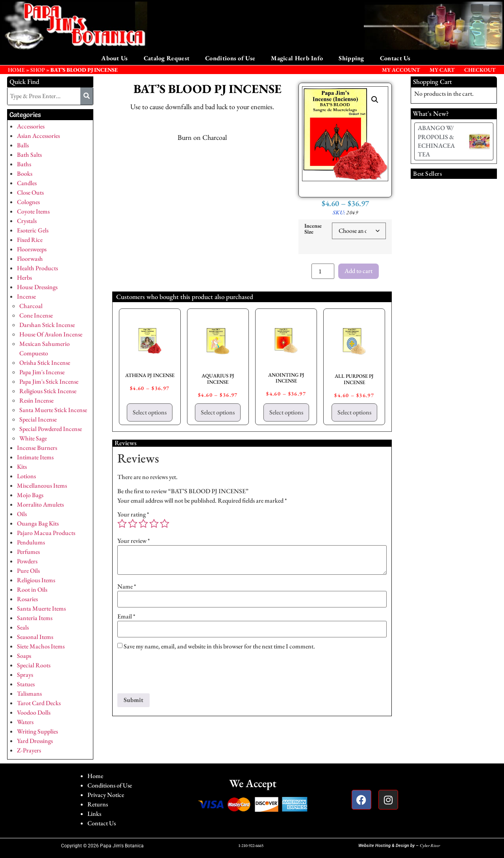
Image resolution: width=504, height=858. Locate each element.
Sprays (25, 675)
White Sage (33, 438)
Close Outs (30, 192)
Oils (22, 514)
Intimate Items (35, 457)
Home (95, 776)
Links (94, 814)
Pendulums (31, 542)
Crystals (27, 221)
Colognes (28, 202)
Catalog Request (167, 58)
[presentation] (177, 674)
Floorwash (30, 259)
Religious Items (36, 580)
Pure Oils (28, 571)
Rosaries (27, 599)
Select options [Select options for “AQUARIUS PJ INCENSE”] (218, 412)
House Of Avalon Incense (51, 334)
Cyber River (430, 845)
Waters (25, 722)
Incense (26, 296)
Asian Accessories (38, 136)
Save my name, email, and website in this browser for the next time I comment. (219, 646)
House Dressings (37, 287)
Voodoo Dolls (34, 712)
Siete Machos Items (41, 646)
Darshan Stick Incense (47, 325)
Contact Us (395, 58)
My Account (401, 70)
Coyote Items (33, 211)
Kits (22, 467)
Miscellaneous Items (42, 486)
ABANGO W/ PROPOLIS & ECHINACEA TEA (436, 141)
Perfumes (28, 552)
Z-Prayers (29, 750)
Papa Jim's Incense (42, 372)
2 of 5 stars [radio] (133, 524)
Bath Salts (29, 155)
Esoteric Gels (33, 230)
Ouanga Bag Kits (38, 523)
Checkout (480, 70)
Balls (23, 145)
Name (127, 587)
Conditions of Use (230, 58)
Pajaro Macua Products (46, 533)
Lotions (26, 476)
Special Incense (38, 419)
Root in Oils (32, 590)
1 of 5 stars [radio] (122, 524)
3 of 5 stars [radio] (143, 524)
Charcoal (31, 306)
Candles (27, 183)
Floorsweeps (32, 249)
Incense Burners (37, 448)
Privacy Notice (106, 795)
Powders (27, 561)
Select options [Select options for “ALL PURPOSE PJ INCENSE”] (354, 412)
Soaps (24, 656)
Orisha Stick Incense (45, 363)
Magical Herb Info (297, 58)
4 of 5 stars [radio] (154, 524)
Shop (38, 70)
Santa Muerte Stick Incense (53, 410)
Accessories (31, 126)
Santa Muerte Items (41, 608)
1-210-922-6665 (251, 845)
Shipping (351, 58)
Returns (98, 804)
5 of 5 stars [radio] (165, 524)
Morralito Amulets (40, 504)
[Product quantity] (323, 271)
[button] (375, 100)
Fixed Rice (30, 240)
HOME (16, 70)
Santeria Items (35, 618)
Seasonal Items (35, 637)
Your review (134, 541)
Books (25, 174)
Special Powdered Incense (51, 429)
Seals (23, 627)
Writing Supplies (37, 731)
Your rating (133, 514)
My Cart (442, 70)
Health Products (37, 268)
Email (126, 617)
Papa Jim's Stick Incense (49, 382)
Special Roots (34, 665)
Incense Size (313, 229)
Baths (24, 164)
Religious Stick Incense (48, 391)
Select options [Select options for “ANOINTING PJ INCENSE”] (286, 412)
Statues (26, 684)
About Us (114, 58)
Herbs (24, 278)
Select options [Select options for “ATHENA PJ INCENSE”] (150, 412)
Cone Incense (36, 315)
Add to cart (359, 271)
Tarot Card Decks (39, 703)
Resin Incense (36, 400)
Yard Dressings (35, 741)
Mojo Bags (30, 495)
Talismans (29, 694)
